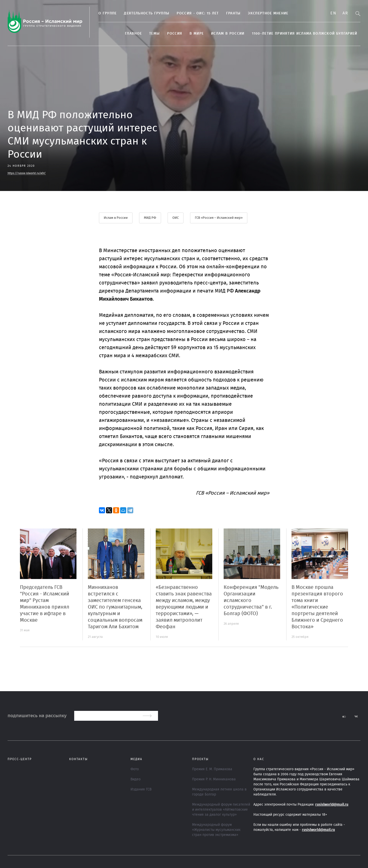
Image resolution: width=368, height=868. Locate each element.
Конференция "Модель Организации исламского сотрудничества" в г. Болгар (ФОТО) (251, 600)
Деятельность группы (147, 13)
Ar (345, 13)
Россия (175, 34)
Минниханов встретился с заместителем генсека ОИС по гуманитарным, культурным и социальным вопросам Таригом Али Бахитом (115, 607)
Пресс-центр (20, 759)
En (333, 13)
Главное (133, 34)
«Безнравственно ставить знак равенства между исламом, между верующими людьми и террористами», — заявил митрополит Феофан (184, 607)
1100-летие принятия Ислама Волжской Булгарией (305, 34)
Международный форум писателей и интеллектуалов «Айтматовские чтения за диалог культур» (221, 810)
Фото (135, 769)
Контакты (78, 759)
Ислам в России (228, 34)
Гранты (233, 13)
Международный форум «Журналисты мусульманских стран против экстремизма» (216, 830)
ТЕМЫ (154, 34)
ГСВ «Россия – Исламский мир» (219, 218)
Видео (136, 779)
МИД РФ (150, 218)
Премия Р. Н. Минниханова (214, 779)
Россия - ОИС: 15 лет (198, 13)
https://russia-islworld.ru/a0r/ (27, 173)
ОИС (176, 218)
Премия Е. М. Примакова (212, 769)
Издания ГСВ (141, 789)
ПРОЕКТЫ (200, 759)
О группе (108, 13)
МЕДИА (136, 759)
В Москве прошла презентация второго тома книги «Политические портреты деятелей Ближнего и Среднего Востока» (317, 607)
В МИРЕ (197, 34)
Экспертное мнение (268, 13)
